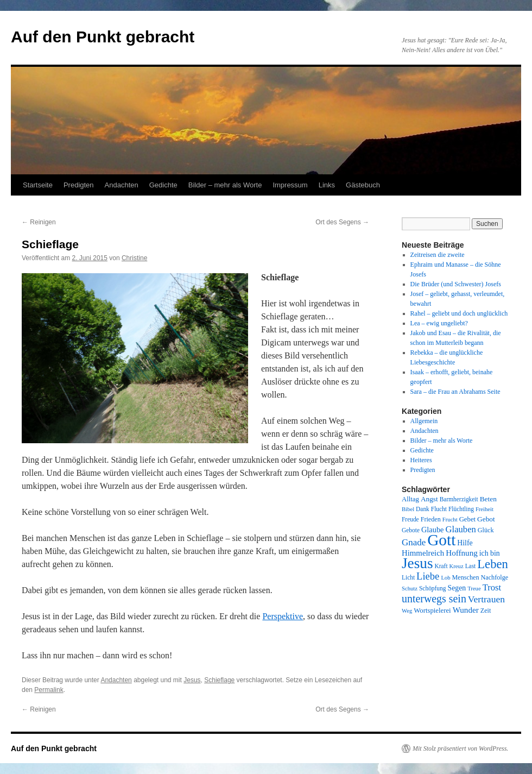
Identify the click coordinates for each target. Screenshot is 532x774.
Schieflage (219, 680)
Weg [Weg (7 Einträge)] (407, 611)
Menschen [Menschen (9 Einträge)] (466, 577)
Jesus (192, 680)
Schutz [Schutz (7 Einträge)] (410, 589)
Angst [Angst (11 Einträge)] (429, 499)
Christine (134, 258)
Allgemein (424, 421)
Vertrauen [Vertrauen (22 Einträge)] (486, 599)
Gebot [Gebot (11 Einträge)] (486, 519)
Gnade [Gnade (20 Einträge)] (414, 542)
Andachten (122, 185)
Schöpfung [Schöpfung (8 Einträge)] (432, 588)
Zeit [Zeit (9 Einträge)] (486, 611)
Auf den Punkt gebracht (103, 37)
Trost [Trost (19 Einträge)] (492, 587)
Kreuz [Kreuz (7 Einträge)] (457, 566)
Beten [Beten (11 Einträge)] (488, 499)
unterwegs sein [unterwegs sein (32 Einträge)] (434, 599)
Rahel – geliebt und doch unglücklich (459, 313)
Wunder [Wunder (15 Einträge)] (466, 610)
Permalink (49, 690)
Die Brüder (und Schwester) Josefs (456, 284)
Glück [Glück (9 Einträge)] (486, 530)
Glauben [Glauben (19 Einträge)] (461, 529)
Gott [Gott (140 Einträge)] (441, 540)
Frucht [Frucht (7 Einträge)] (450, 520)
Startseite (38, 185)
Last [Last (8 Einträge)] (471, 566)
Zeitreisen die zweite (438, 255)
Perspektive (283, 616)
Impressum (290, 185)
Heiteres (421, 460)
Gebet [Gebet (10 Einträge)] (467, 519)
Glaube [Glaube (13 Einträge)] (433, 530)
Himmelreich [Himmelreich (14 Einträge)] (423, 553)
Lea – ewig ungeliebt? (439, 323)
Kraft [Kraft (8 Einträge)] (441, 566)
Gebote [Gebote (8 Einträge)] (411, 530)
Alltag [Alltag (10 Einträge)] (410, 499)
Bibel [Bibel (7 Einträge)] (408, 509)
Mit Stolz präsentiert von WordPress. (460, 748)
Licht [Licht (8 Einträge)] (408, 577)
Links (327, 185)
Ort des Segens (342, 222)
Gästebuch (363, 185)
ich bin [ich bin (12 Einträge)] (490, 553)
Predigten (79, 185)
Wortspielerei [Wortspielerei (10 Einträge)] (432, 611)
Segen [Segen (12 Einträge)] (457, 588)
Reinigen (39, 222)
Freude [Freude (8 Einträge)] (410, 519)
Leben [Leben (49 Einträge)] (493, 564)
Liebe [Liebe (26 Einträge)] (428, 576)
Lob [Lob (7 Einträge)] (445, 578)
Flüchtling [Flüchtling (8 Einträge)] (461, 509)
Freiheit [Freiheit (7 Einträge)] (484, 509)
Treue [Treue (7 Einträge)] (474, 589)
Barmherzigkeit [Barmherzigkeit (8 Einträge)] (459, 499)
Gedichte (163, 185)
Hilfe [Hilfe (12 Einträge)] (465, 543)
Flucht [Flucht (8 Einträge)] (439, 509)
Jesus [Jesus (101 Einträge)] (417, 563)
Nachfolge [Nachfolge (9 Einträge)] (495, 577)
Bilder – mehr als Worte (225, 185)
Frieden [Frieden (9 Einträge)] (431, 519)
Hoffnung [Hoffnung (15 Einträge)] (462, 553)
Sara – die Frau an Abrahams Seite (455, 392)
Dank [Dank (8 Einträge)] (423, 509)
